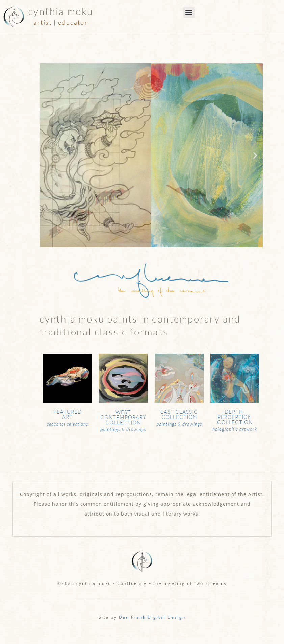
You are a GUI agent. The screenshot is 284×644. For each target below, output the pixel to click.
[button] (189, 12)
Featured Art (68, 414)
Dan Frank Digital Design (152, 617)
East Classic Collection (179, 414)
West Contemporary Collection (123, 417)
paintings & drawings (123, 429)
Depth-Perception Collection (235, 417)
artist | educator (61, 22)
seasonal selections (68, 424)
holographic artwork (235, 429)
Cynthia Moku (61, 11)
